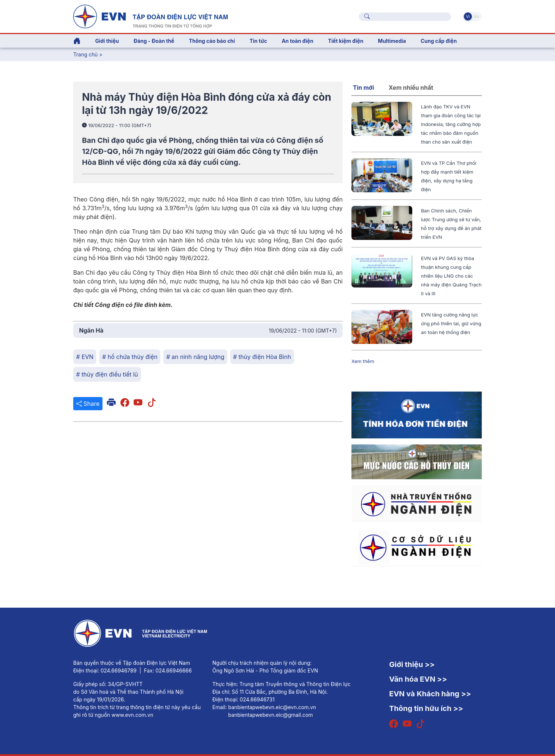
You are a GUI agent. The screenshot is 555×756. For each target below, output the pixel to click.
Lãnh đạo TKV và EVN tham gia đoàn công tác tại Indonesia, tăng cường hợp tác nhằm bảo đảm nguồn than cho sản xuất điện (451, 124)
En (476, 16)
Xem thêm (363, 361)
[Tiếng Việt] (150, 16)
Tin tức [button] (258, 41)
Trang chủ (85, 54)
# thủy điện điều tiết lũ (107, 374)
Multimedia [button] (392, 41)
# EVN (85, 357)
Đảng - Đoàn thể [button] (154, 41)
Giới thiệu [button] (107, 41)
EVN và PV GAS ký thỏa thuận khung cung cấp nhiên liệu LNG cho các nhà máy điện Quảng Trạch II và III (451, 276)
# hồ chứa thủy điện (130, 357)
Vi (468, 16)
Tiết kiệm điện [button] (346, 41)
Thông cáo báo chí (212, 41)
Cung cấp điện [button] (439, 41)
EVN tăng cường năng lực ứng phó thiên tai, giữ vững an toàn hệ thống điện (451, 323)
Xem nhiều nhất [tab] (411, 88)
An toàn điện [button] (297, 41)
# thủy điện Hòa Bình (262, 357)
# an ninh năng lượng (195, 357)
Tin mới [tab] (364, 88)
